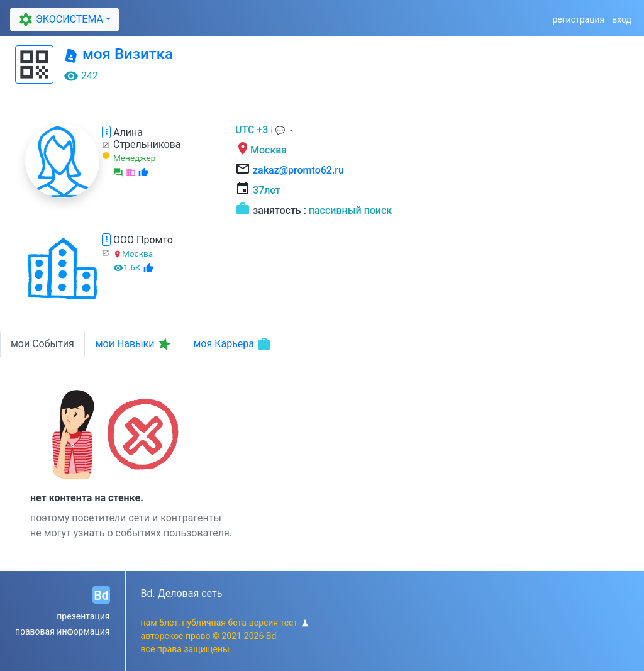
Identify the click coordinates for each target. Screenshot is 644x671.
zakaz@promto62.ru (298, 170)
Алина (128, 132)
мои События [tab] (42, 344)
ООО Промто (143, 240)
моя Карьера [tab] (232, 344)
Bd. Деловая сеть (182, 593)
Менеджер (134, 158)
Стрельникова (147, 144)
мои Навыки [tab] (135, 344)
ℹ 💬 (279, 130)
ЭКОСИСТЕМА (59, 19)
